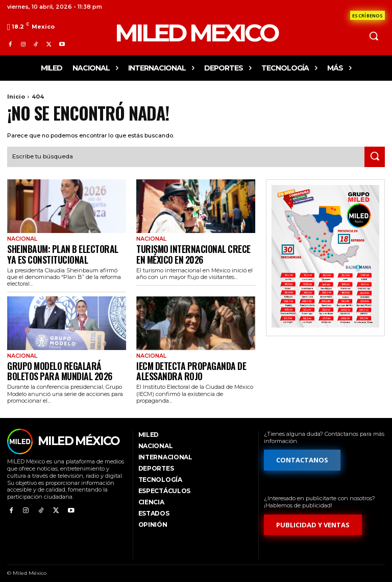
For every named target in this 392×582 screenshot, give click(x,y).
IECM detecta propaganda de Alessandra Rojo (184, 364)
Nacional (21, 239)
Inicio (16, 97)
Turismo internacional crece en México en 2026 (189, 251)
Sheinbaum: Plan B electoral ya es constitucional (64, 251)
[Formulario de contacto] (367, 15)
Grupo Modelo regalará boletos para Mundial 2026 (63, 364)
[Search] (375, 156)
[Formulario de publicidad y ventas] (313, 517)
